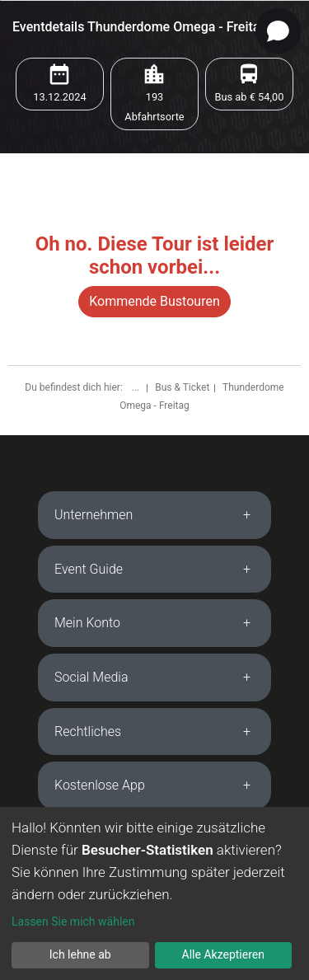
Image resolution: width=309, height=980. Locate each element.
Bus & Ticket (182, 387)
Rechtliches (88, 731)
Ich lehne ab (80, 954)
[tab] (154, 515)
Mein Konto (87, 623)
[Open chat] (278, 31)
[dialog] (154, 893)
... (137, 387)
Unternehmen (94, 515)
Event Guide (89, 569)
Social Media (91, 677)
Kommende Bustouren (154, 301)
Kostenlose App (100, 785)
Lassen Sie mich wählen (73, 921)
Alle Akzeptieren (223, 954)
